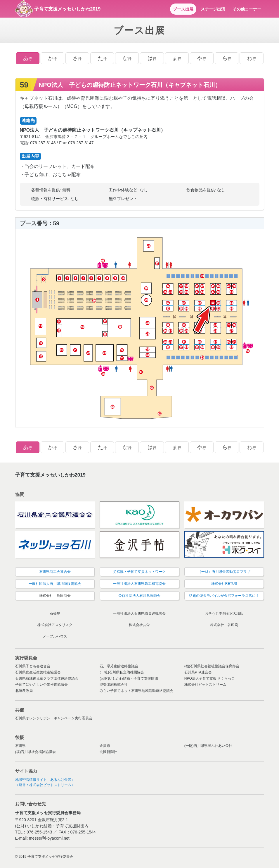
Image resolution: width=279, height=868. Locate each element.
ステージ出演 (213, 9)
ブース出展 (183, 9)
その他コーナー (247, 9)
